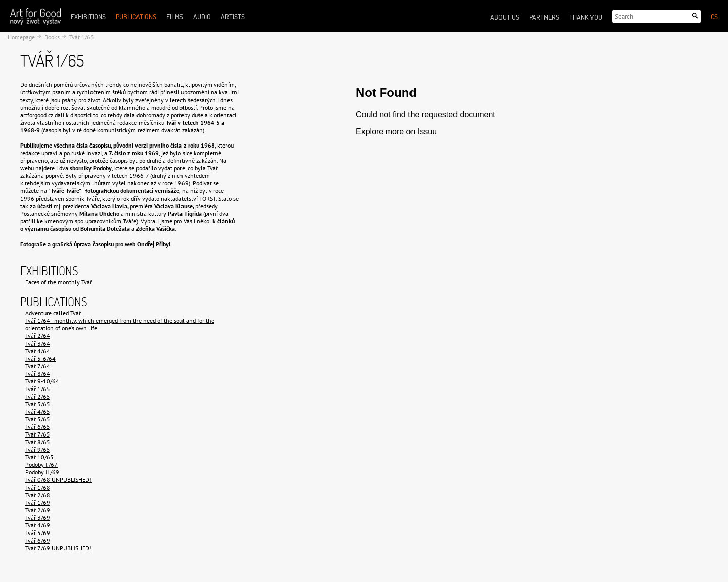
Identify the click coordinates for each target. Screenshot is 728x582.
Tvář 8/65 (38, 442)
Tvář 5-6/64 (40, 358)
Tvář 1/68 (38, 487)
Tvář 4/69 (38, 525)
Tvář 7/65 (38, 434)
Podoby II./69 (42, 472)
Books (51, 37)
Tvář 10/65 (39, 457)
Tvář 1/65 (81, 37)
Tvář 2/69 (38, 510)
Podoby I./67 (41, 465)
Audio (202, 16)
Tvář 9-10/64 (42, 381)
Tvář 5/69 (38, 533)
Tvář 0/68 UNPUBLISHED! (58, 480)
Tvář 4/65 (38, 411)
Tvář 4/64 (38, 351)
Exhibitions (88, 16)
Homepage (21, 37)
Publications (136, 16)
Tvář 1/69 (38, 502)
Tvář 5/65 (38, 419)
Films (175, 16)
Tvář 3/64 (38, 343)
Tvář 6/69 (38, 540)
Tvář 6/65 (38, 427)
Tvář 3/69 (38, 518)
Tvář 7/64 (38, 366)
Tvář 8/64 (38, 374)
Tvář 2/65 (38, 396)
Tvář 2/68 (38, 495)
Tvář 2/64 (38, 336)
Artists (233, 16)
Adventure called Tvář (53, 313)
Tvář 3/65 (38, 404)
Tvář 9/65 (38, 449)
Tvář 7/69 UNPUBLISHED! (58, 548)
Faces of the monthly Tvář (59, 282)
